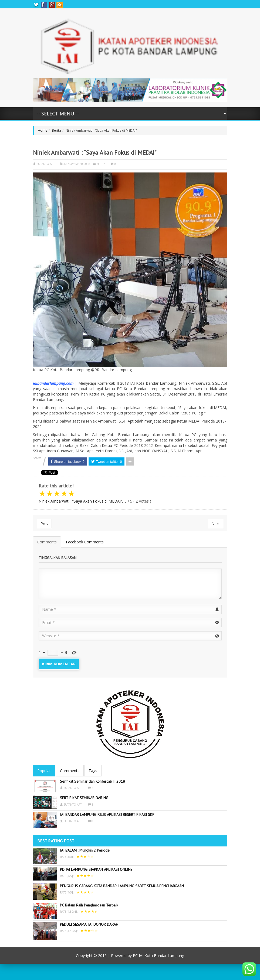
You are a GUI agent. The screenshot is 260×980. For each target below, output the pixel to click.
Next (216, 524)
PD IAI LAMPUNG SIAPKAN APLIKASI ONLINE (96, 869)
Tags (93, 771)
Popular (44, 771)
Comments (47, 542)
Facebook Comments (85, 542)
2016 (102, 956)
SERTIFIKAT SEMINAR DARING (84, 798)
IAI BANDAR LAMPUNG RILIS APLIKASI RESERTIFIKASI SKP (107, 815)
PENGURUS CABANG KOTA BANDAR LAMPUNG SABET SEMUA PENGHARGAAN (122, 886)
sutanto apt (45, 164)
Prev (44, 524)
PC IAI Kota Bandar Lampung (158, 956)
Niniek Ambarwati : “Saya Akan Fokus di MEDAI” (80, 501)
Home (43, 130)
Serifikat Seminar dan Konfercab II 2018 (92, 781)
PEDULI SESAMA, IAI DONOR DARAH (89, 924)
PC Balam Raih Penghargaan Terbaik (89, 905)
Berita (56, 130)
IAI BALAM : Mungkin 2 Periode (85, 850)
